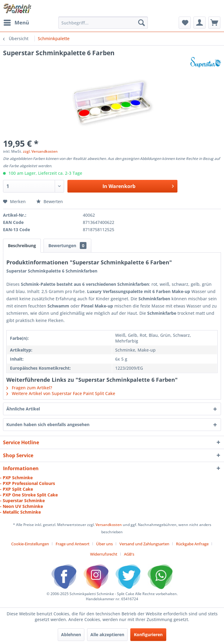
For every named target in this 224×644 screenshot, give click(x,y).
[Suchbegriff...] (103, 23)
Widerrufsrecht (104, 554)
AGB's (129, 554)
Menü (16, 22)
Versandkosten (109, 525)
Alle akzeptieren (107, 634)
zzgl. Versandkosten (40, 151)
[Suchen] (141, 23)
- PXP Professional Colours (28, 483)
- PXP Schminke (16, 478)
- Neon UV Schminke (21, 506)
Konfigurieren (148, 634)
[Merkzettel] (185, 23)
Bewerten (50, 201)
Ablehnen (71, 634)
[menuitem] (16, 23)
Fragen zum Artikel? (29, 388)
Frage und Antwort (73, 544)
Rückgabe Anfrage (192, 544)
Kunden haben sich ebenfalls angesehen (48, 424)
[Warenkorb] (214, 23)
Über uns (104, 544)
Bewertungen (67, 245)
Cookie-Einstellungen (30, 544)
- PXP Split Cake (16, 489)
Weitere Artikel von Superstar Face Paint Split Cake (61, 393)
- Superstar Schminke (22, 501)
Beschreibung (22, 245)
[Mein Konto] (200, 23)
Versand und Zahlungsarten (144, 544)
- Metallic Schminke (20, 512)
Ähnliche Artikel (23, 409)
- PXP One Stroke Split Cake (29, 495)
